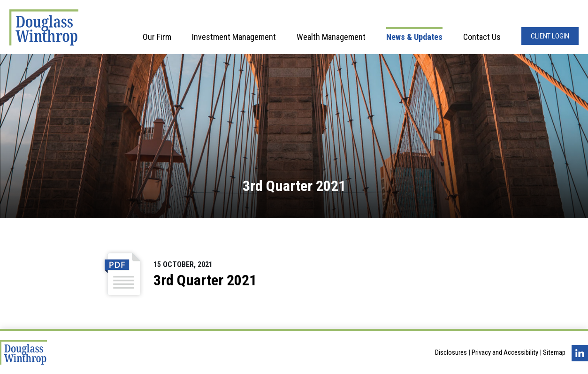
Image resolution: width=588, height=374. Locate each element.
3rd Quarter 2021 (205, 280)
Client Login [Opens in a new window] (550, 36)
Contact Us (482, 37)
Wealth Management (331, 37)
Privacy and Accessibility (505, 352)
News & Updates (414, 37)
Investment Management (234, 37)
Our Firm (157, 37)
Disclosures (451, 352)
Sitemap (554, 352)
